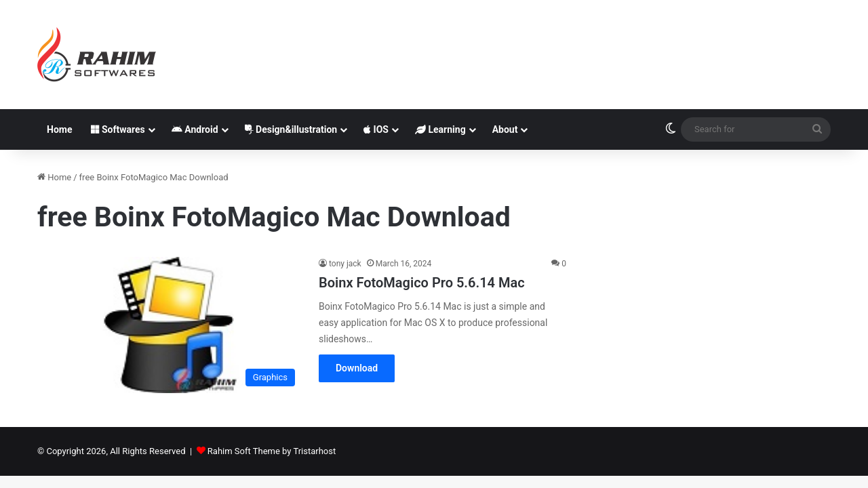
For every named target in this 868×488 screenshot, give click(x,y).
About (505, 129)
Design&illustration (291, 129)
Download (357, 368)
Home (59, 129)
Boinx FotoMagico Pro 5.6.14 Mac (422, 283)
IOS (376, 129)
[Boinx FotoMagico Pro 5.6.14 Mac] (170, 325)
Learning (440, 129)
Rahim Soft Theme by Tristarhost (272, 451)
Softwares (118, 129)
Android (195, 129)
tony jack (345, 264)
